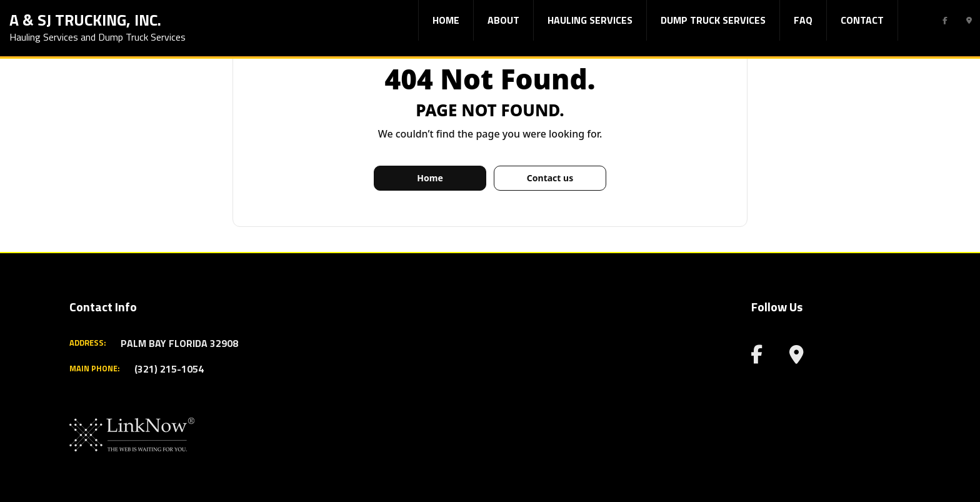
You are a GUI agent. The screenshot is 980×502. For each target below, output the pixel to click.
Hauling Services (590, 20)
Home (446, 20)
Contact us (550, 178)
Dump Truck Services (713, 20)
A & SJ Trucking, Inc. (85, 19)
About (503, 20)
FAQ (803, 20)
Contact (862, 20)
